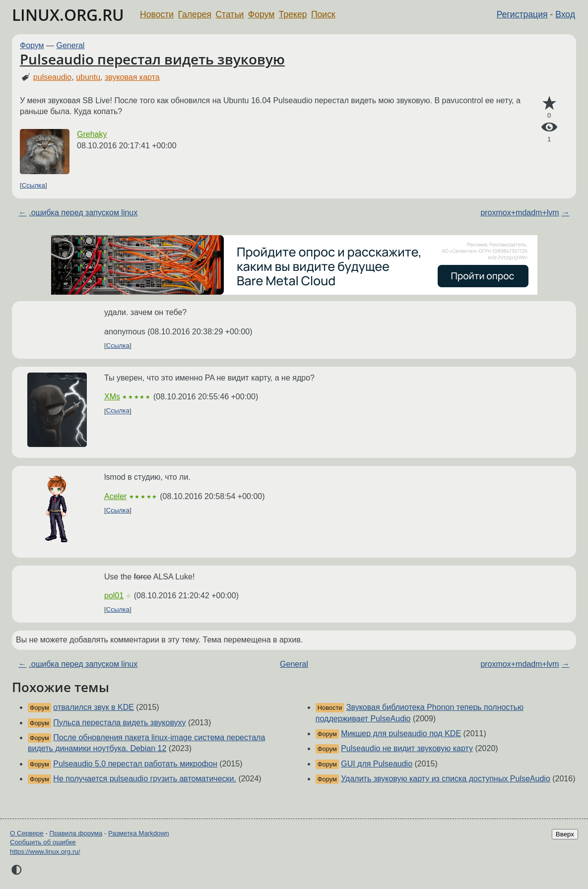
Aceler (115, 496)
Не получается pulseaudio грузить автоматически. (145, 779)
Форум (261, 14)
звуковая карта (132, 77)
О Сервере (27, 833)
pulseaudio (52, 77)
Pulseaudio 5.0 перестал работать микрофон (135, 764)
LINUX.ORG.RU (68, 15)
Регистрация (522, 14)
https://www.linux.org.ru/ (45, 852)
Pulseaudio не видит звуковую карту (407, 748)
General (71, 45)
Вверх (565, 834)
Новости (157, 14)
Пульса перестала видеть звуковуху (119, 723)
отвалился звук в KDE (94, 707)
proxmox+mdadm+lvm (520, 213)
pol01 (114, 596)
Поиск (323, 14)
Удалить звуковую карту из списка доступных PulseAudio (446, 779)
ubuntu (88, 77)
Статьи (229, 14)
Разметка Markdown (139, 833)
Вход (565, 14)
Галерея (195, 14)
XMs (112, 397)
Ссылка (33, 185)
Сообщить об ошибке (43, 842)
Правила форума (76, 833)
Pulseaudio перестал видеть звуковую (152, 59)
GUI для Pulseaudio (377, 764)
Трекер (293, 14)
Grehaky (92, 134)
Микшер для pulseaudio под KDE (401, 733)
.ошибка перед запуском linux (83, 213)
